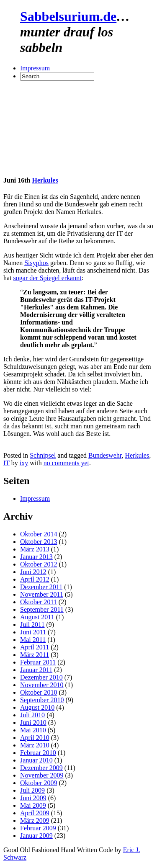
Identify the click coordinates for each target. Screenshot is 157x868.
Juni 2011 (33, 632)
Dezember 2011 (41, 587)
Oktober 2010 (39, 692)
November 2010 (42, 685)
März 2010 (35, 745)
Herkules (45, 180)
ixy (24, 463)
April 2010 (35, 738)
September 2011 (42, 609)
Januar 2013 (36, 557)
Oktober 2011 (39, 602)
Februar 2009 (38, 828)
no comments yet (66, 463)
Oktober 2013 (39, 542)
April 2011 (35, 647)
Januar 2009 (36, 836)
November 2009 (42, 775)
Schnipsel (43, 455)
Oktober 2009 (39, 783)
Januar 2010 (36, 760)
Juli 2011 (32, 625)
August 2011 (37, 617)
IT (6, 463)
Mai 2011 (33, 640)
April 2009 (35, 813)
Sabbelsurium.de (68, 16)
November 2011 (42, 594)
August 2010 (37, 707)
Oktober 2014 (39, 534)
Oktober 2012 (39, 564)
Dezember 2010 (41, 677)
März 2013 (35, 549)
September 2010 (42, 700)
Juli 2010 (32, 715)
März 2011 (35, 655)
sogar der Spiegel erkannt (48, 278)
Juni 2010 (33, 722)
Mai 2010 (33, 730)
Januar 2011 (36, 670)
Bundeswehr (105, 455)
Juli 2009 (32, 790)
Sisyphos (36, 263)
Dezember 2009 (41, 768)
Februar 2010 (38, 753)
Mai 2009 (33, 805)
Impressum (35, 68)
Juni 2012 (33, 572)
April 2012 (35, 579)
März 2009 (35, 820)
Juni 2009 (33, 798)
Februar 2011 (38, 662)
